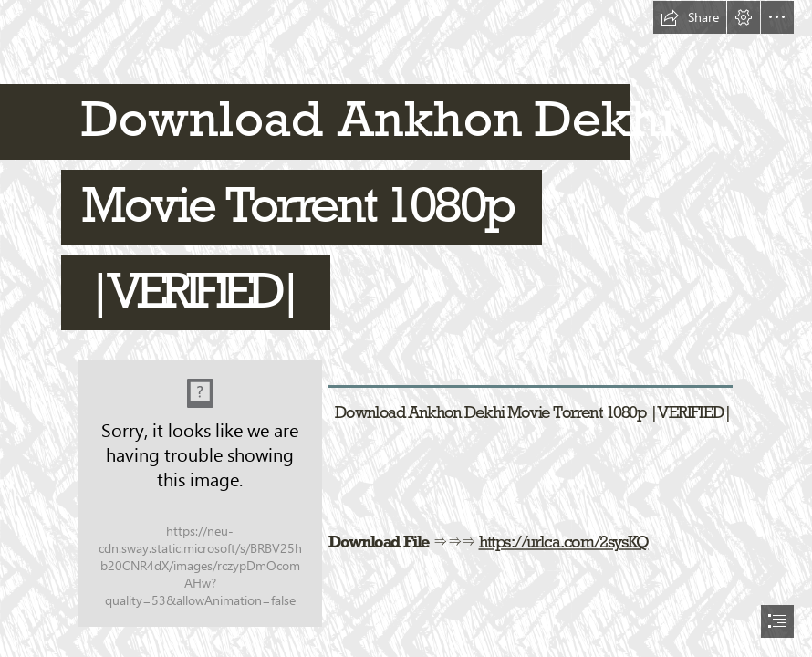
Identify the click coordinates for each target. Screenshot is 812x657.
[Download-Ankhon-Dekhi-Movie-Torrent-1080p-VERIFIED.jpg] (199, 493)
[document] (406, 328)
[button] (690, 17)
